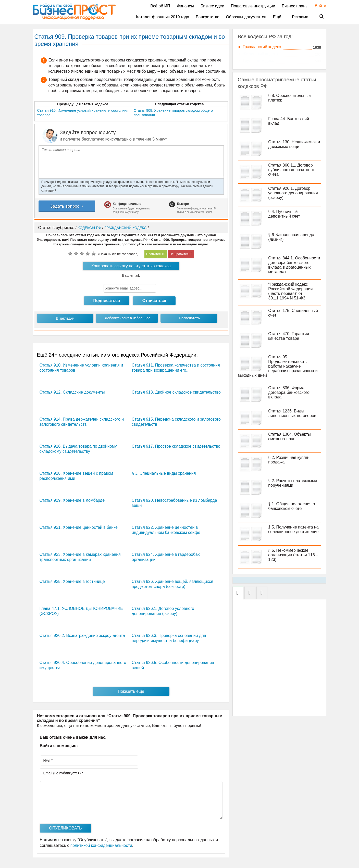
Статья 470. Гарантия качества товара (289, 336)
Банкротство (207, 17)
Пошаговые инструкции (253, 6)
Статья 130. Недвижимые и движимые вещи (294, 144)
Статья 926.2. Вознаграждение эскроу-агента (82, 636)
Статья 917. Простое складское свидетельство (176, 446)
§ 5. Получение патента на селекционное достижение (294, 529)
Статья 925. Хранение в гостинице (72, 581)
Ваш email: (131, 275)
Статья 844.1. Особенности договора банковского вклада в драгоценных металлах (294, 265)
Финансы (185, 6)
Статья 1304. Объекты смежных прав (290, 437)
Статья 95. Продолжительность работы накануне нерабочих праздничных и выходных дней (278, 366)
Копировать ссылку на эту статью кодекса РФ (131, 267)
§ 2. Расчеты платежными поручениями (293, 483)
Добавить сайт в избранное (128, 318)
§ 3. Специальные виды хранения (164, 473)
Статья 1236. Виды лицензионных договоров (292, 413)
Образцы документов (246, 17)
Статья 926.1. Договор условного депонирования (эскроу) (293, 193)
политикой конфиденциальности (101, 845)
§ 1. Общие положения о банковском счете (292, 506)
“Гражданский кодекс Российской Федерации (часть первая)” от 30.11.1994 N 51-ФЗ (291, 291)
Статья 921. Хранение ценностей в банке (79, 527)
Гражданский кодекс (262, 47)
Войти (318, 6)
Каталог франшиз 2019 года (163, 17)
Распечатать (189, 318)
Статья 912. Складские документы (72, 392)
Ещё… (279, 17)
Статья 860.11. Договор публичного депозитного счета (291, 170)
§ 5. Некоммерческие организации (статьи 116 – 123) (293, 555)
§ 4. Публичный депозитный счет (284, 214)
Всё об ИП (160, 6)
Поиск (318, 17)
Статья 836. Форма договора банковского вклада (289, 392)
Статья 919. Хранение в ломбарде (72, 500)
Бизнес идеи (212, 6)
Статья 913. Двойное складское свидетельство (176, 392)
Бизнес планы (295, 6)
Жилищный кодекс (260, 54)
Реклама (300, 17)
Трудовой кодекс (258, 61)
